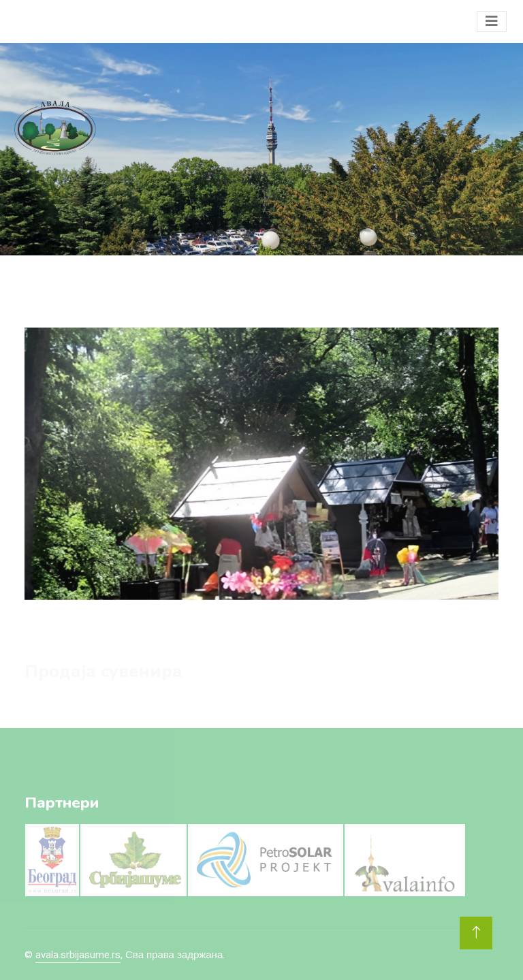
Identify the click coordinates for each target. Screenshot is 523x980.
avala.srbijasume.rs (78, 955)
